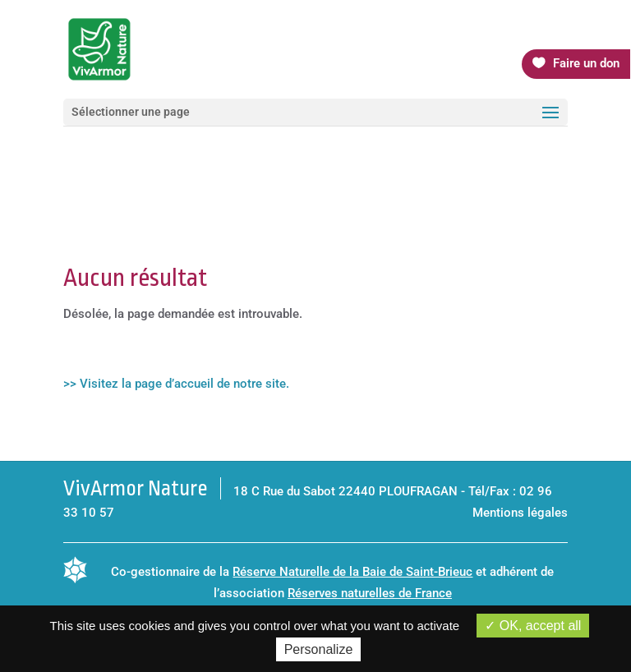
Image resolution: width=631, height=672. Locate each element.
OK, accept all (533, 626)
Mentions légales (520, 513)
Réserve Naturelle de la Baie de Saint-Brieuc (352, 572)
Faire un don (586, 63)
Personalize (319, 649)
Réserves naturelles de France (370, 593)
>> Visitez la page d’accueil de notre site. (176, 384)
